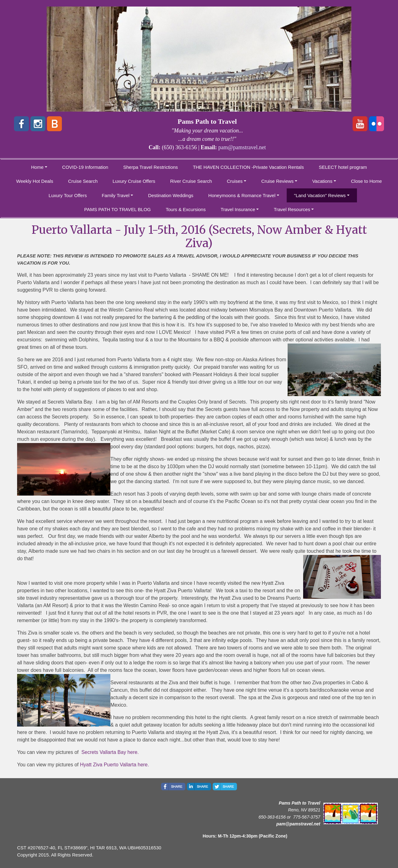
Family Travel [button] (116, 195)
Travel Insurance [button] (238, 209)
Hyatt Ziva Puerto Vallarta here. (114, 765)
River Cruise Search (191, 181)
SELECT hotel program (343, 167)
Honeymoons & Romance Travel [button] (242, 195)
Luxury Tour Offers (68, 195)
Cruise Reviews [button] (277, 181)
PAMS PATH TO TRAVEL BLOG (118, 209)
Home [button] (37, 167)
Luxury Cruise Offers (134, 181)
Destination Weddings (171, 195)
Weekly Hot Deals (35, 181)
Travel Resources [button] (292, 209)
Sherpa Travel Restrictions (150, 167)
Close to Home (366, 181)
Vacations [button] (322, 181)
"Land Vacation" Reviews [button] (320, 195)
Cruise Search (83, 181)
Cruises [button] (235, 181)
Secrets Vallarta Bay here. (110, 752)
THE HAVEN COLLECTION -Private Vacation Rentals (248, 167)
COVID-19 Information (85, 167)
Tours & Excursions (186, 209)
